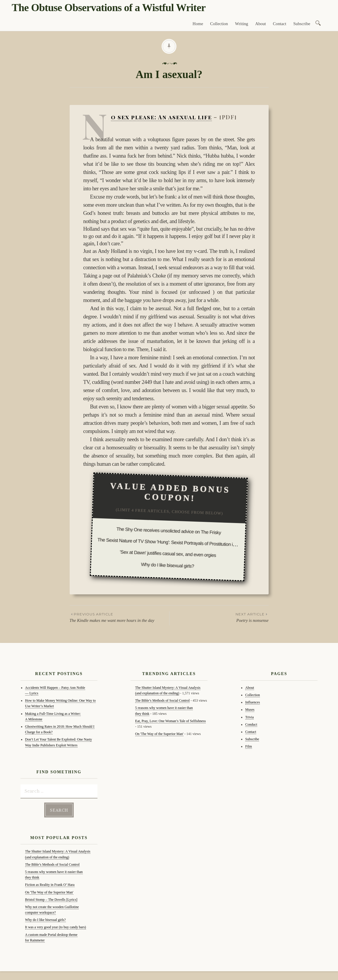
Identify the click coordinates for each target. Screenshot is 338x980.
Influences (253, 702)
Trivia (249, 717)
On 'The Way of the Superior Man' (49, 892)
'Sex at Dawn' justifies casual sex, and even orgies (168, 553)
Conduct (251, 724)
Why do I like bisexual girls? (168, 565)
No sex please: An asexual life (161, 117)
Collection (219, 24)
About (261, 24)
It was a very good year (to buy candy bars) (56, 927)
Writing (242, 24)
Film (249, 746)
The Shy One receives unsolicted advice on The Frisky (169, 531)
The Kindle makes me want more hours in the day (119, 617)
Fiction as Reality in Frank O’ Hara (50, 885)
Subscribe (302, 24)
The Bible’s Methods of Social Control (52, 865)
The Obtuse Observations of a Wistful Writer (109, 8)
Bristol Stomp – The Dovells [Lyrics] (51, 900)
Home (198, 24)
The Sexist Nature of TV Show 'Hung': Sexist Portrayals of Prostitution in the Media (176, 543)
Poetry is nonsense (219, 617)
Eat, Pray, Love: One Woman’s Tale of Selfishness (170, 721)
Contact (280, 24)
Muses (250, 710)
